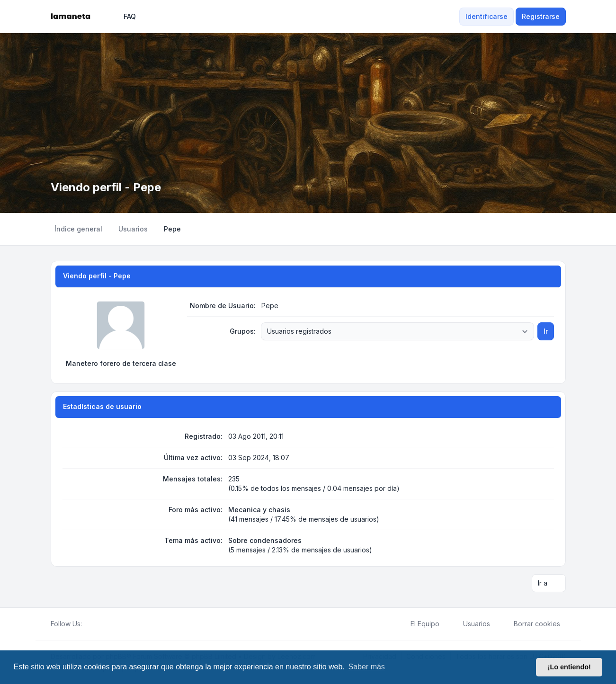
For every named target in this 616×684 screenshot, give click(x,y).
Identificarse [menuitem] (487, 16)
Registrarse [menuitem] (541, 16)
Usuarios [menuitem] (470, 624)
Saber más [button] (367, 667)
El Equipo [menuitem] (419, 624)
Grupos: (243, 331)
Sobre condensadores (265, 540)
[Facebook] (88, 624)
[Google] (110, 624)
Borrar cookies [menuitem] (531, 624)
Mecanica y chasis (259, 510)
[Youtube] (103, 624)
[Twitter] (95, 624)
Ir (546, 331)
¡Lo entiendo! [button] (569, 667)
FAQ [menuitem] (124, 17)
